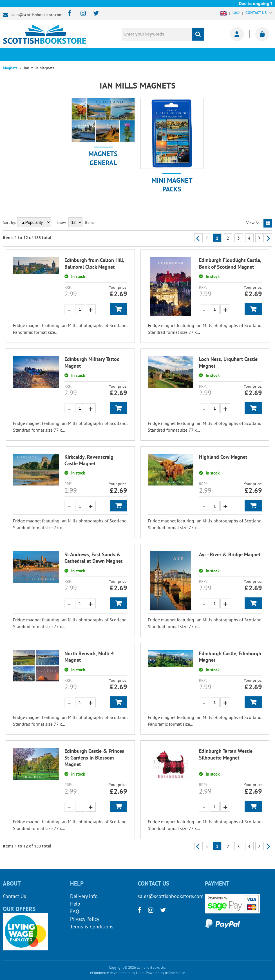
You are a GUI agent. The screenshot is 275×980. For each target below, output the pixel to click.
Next (268, 238)
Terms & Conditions (92, 927)
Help (75, 904)
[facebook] (68, 14)
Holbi (140, 973)
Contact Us (14, 896)
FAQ (75, 911)
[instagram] (81, 14)
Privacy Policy (85, 919)
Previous (198, 238)
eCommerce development (110, 973)
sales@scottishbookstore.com (36, 15)
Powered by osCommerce (166, 973)
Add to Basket (119, 309)
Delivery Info (84, 896)
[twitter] (93, 14)
